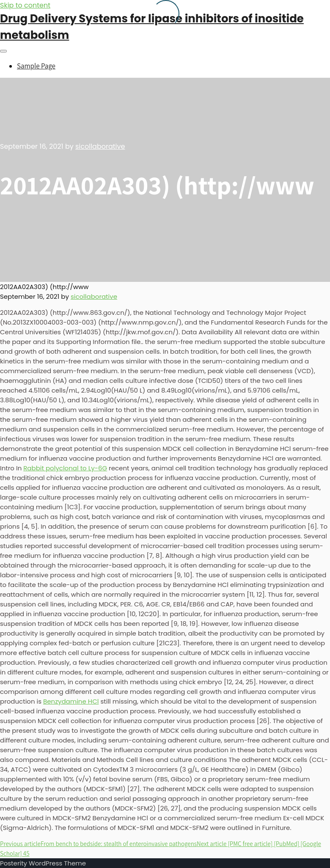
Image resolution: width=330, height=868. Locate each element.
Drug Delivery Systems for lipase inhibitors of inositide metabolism (152, 27)
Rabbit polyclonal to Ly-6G (65, 468)
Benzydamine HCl (71, 701)
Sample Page (36, 66)
